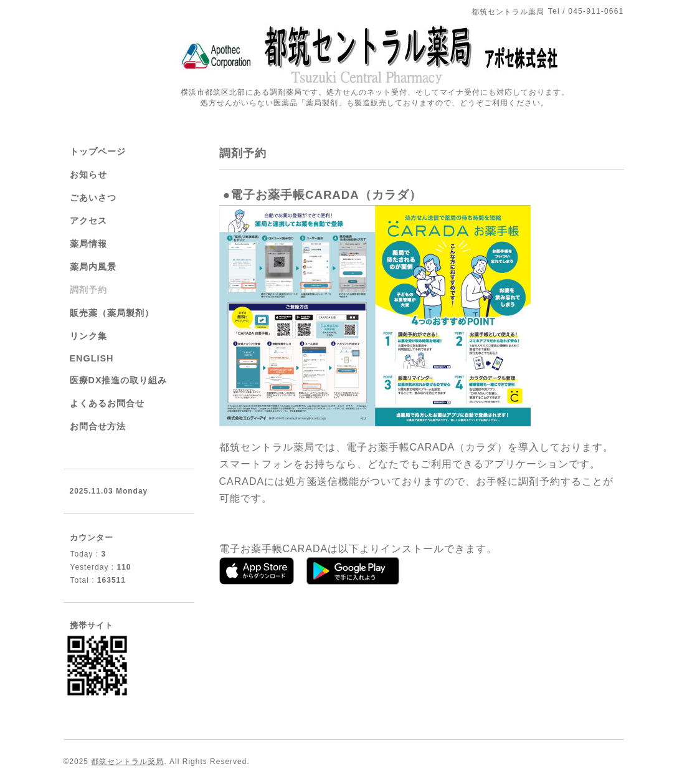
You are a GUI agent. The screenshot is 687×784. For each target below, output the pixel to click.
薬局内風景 (93, 267)
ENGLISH (92, 358)
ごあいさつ (93, 198)
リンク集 (88, 336)
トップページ (98, 151)
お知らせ (88, 174)
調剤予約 (88, 290)
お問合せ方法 (98, 426)
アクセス (88, 221)
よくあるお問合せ (107, 403)
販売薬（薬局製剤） (112, 313)
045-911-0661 (596, 11)
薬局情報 (88, 244)
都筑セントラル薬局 (127, 762)
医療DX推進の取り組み (119, 380)
